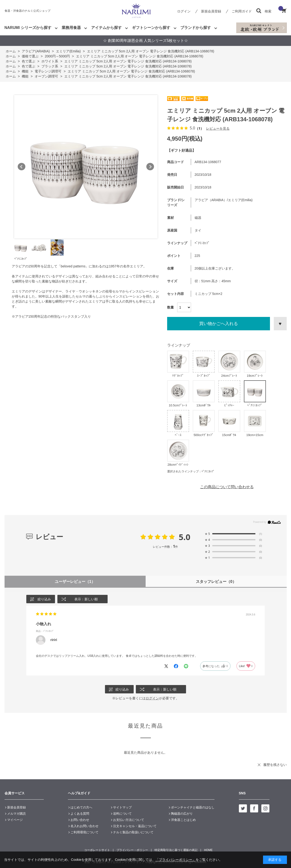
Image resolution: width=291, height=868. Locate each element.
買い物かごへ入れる (219, 324)
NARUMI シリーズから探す (28, 28)
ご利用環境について (85, 832)
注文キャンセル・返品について (135, 826)
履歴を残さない (275, 765)
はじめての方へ (81, 807)
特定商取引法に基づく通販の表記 (176, 850)
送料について (122, 814)
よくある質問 (80, 814)
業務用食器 (71, 28)
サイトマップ (122, 807)
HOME (208, 850)
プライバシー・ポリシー (132, 850)
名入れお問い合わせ (85, 826)
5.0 (184, 537)
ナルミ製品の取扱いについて (133, 832)
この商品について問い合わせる (227, 487)
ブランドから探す (196, 28)
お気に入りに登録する (280, 324)
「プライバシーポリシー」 (176, 860)
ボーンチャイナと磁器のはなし (193, 807)
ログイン (184, 11)
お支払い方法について (129, 820)
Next (150, 167)
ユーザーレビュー (75, 582)
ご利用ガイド (242, 11)
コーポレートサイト (97, 850)
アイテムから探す (106, 28)
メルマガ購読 (16, 814)
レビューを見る (218, 128)
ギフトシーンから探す (151, 28)
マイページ (15, 820)
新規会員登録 (211, 11)
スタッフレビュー (216, 582)
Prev (22, 167)
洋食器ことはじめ (183, 820)
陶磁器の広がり (182, 814)
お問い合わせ (80, 820)
